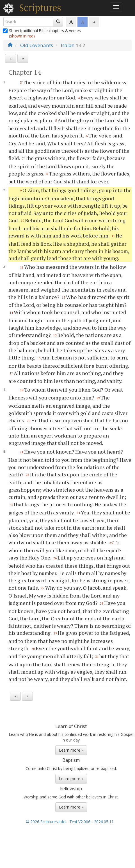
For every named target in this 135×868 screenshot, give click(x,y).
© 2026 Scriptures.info (46, 822)
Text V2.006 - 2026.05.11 (91, 822)
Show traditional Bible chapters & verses (42, 33)
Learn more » (71, 750)
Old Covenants (37, 45)
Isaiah (68, 45)
